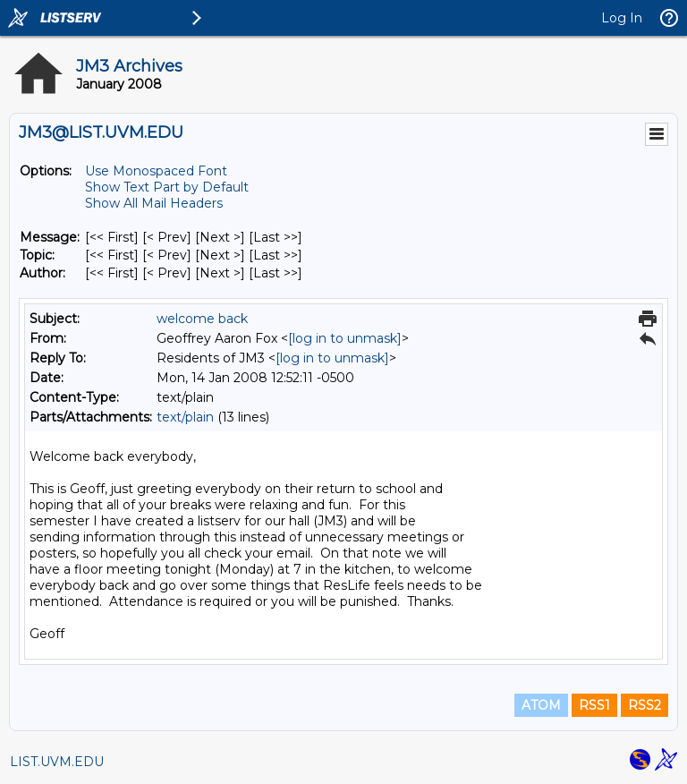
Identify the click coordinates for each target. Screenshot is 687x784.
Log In (622, 18)
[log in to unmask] (345, 338)
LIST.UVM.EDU (57, 762)
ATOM (541, 705)
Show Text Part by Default (167, 187)
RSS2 (645, 705)
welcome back (202, 319)
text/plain (185, 417)
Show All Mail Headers (154, 203)
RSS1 (594, 705)
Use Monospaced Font (156, 171)
